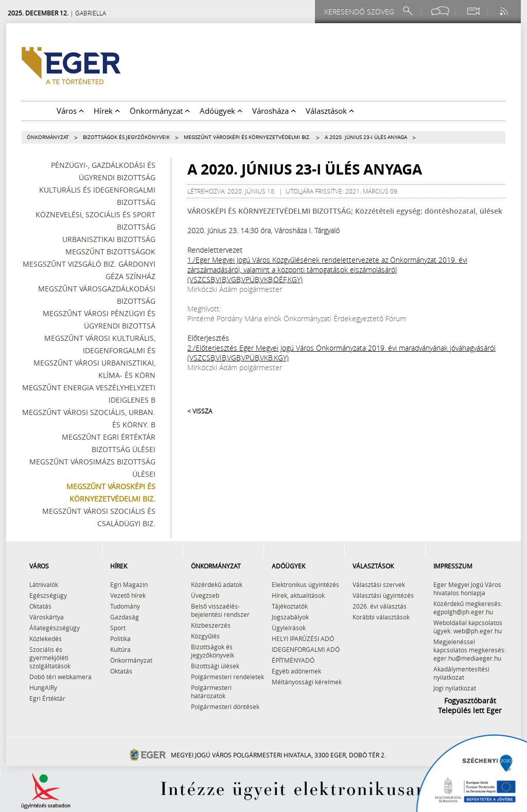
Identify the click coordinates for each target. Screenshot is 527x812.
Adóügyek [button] (221, 111)
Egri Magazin (129, 584)
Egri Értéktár (47, 698)
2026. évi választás (380, 606)
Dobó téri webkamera (60, 677)
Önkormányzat (48, 137)
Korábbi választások (381, 617)
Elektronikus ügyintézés (305, 584)
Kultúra (120, 649)
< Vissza (200, 411)
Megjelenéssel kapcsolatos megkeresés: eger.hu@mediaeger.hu (470, 650)
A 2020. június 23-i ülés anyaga (366, 137)
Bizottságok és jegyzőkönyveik (126, 137)
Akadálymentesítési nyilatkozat (461, 673)
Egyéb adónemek (296, 671)
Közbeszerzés (211, 625)
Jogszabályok (290, 617)
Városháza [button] (274, 111)
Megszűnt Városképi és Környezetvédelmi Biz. (247, 137)
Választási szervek (379, 584)
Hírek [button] (107, 111)
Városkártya (47, 617)
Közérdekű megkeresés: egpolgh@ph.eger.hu (468, 608)
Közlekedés (46, 638)
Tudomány (125, 606)
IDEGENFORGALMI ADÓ (306, 649)
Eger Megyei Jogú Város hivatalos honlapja (467, 589)
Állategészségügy (55, 628)
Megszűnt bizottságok (110, 252)
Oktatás (40, 606)
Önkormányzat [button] (160, 111)
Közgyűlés (205, 636)
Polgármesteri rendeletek (227, 677)
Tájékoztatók (290, 606)
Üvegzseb (205, 595)
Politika (120, 638)
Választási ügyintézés (383, 595)
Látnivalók (44, 584)
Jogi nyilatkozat (455, 688)
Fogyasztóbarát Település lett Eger (470, 705)
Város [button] (70, 111)
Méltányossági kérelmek (307, 682)
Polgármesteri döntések (225, 706)
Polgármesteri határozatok (211, 692)
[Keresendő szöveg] (361, 12)
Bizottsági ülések (215, 666)
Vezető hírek (128, 595)
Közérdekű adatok (217, 584)
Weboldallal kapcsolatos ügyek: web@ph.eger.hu (468, 627)
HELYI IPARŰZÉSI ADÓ (303, 638)
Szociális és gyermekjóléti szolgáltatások (50, 658)
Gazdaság (125, 617)
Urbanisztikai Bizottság (109, 239)
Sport (118, 628)
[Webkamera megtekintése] (473, 11)
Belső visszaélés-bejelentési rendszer (220, 610)
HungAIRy (43, 687)
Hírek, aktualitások (298, 595)
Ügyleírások (289, 628)
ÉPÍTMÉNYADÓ (293, 660)
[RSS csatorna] (505, 11)
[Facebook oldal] (440, 11)
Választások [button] (330, 111)
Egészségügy (48, 595)
